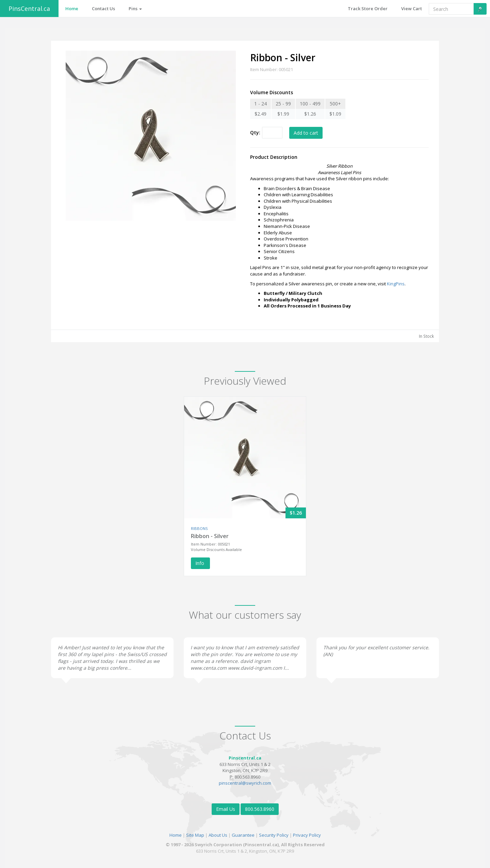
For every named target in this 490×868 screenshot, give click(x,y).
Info (200, 563)
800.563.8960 (260, 809)
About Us (218, 835)
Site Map (195, 835)
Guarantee (243, 835)
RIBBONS (199, 528)
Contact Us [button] (103, 9)
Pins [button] (135, 9)
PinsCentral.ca (29, 9)
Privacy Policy (307, 835)
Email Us (226, 809)
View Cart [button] (412, 9)
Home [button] (72, 9)
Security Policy (274, 835)
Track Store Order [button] (368, 9)
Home (176, 835)
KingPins (396, 284)
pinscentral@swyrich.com (245, 783)
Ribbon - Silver (210, 536)
